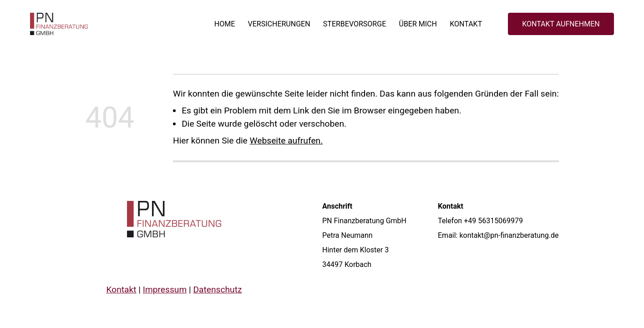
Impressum (165, 290)
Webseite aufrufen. (287, 141)
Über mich (418, 24)
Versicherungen (279, 24)
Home (224, 24)
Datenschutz (217, 290)
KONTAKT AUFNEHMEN (561, 24)
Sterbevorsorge (354, 24)
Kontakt (466, 24)
